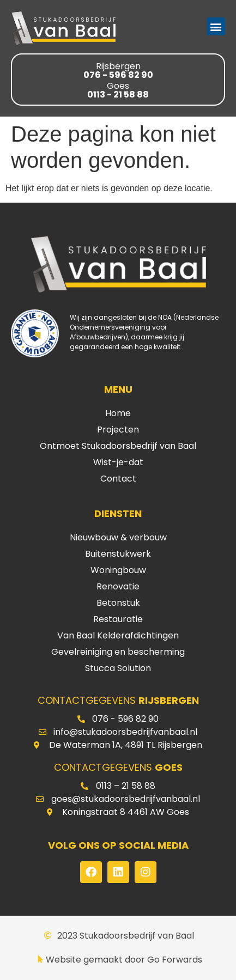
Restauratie (118, 619)
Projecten (118, 430)
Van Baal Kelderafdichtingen (118, 635)
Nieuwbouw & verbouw (118, 537)
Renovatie (118, 586)
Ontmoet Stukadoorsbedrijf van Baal (118, 446)
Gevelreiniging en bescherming (118, 652)
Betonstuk (118, 603)
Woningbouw (118, 570)
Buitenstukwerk (118, 554)
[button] (216, 26)
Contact (118, 479)
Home (118, 413)
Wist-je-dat (118, 462)
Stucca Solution (118, 668)
